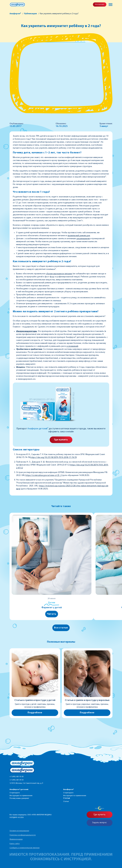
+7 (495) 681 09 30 (16, 780)
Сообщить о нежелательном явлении (25, 848)
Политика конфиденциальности (23, 835)
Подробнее (35, 713)
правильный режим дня (79, 236)
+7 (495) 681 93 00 (16, 777)
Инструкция (100, 4)
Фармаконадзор (16, 839)
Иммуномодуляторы (26, 331)
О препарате (15, 793)
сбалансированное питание (59, 274)
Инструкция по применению (75, 796)
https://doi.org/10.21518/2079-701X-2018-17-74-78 (53, 457)
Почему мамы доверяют (19, 798)
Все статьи (61, 628)
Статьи (66, 801)
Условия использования (19, 831)
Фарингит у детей (52, 608)
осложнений (72, 346)
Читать (52, 614)
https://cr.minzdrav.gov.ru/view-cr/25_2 (44, 475)
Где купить (61, 440)
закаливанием (83, 239)
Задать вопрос (100, 823)
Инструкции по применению (21, 796)
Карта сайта (15, 844)
